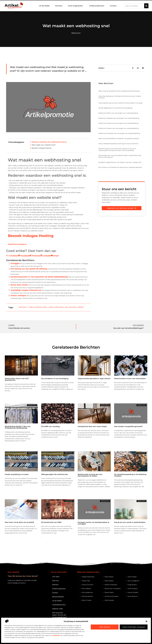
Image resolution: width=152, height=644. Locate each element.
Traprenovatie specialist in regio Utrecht (94, 379)
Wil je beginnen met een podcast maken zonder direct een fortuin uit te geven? (120, 156)
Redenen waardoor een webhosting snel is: (49, 142)
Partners (59, 6)
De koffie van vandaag (50, 426)
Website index (58, 609)
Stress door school (19, 285)
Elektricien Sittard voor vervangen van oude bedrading (118, 123)
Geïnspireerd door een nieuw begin (92, 426)
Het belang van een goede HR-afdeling (29, 269)
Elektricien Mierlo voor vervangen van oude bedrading (118, 113)
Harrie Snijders (133, 592)
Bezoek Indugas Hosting (41, 148)
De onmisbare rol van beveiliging (55, 379)
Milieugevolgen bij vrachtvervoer (55, 474)
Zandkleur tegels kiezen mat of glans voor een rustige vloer (120, 162)
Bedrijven (76, 33)
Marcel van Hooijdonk (113, 588)
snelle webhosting (56, 307)
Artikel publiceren (97, 6)
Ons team (56, 577)
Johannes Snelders (111, 596)
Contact (113, 6)
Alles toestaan (105, 627)
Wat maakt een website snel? (44, 145)
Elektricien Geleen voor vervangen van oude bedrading (119, 128)
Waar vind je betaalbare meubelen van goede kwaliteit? (119, 138)
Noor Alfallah (86, 588)
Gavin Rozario (133, 596)
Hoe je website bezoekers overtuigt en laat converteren (118, 144)
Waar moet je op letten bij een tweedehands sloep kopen (119, 91)
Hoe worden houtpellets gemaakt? (128, 426)
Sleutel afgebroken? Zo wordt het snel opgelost (115, 108)
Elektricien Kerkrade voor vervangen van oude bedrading (119, 133)
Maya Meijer (109, 577)
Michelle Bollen (87, 596)
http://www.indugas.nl (17, 244)
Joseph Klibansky (88, 577)
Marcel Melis (109, 592)
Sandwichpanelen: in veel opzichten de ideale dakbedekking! (39, 277)
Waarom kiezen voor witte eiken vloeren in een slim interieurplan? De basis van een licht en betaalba (117, 149)
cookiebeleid (56, 635)
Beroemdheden (58, 597)
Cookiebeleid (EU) (59, 605)
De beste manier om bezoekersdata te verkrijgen (93, 523)
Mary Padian (109, 581)
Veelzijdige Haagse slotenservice (26, 290)
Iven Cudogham (133, 581)
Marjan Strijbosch (111, 585)
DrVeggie (15, 263)
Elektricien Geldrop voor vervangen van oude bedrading (119, 118)
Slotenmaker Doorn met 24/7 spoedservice (17, 379)
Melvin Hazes (86, 600)
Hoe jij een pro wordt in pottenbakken (130, 522)
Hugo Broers (132, 585)
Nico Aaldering (87, 592)
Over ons (56, 581)
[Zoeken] (146, 6)
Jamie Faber (132, 577)
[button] (146, 621)
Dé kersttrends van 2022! (51, 522)
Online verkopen (18, 296)
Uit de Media (44, 6)
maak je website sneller (38, 307)
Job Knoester (109, 600)
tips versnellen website (74, 307)
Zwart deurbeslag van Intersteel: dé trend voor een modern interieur (120, 97)
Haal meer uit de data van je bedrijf (19, 522)
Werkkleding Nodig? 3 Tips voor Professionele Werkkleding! (18, 427)
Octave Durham (87, 585)
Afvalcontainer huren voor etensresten (130, 379)
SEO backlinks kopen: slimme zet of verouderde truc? (59, 615)
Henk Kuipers (132, 588)
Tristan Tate (86, 581)
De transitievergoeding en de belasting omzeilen (130, 475)
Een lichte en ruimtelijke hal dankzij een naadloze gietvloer (120, 167)
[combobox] (135, 6)
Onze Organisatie (76, 6)
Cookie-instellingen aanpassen (134, 627)
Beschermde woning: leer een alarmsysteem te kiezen (90, 475)
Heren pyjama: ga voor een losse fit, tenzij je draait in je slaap (120, 103)
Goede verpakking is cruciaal (17, 474)
